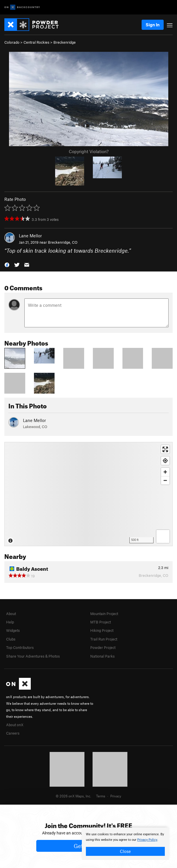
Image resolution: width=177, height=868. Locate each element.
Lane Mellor (30, 236)
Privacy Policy (147, 840)
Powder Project (103, 647)
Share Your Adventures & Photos (33, 656)
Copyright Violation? (89, 151)
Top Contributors (20, 647)
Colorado (12, 42)
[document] (125, 844)
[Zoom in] (165, 472)
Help (10, 622)
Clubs (11, 639)
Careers (13, 733)
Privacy (116, 796)
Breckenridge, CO (63, 242)
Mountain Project (104, 614)
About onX (15, 725)
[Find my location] (165, 461)
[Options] (163, 536)
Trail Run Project (104, 639)
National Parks (102, 656)
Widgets (13, 630)
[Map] (88, 494)
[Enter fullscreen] (165, 449)
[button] (7, 264)
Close (125, 851)
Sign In (153, 25)
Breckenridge (65, 42)
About (11, 614)
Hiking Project (102, 630)
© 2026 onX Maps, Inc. (73, 796)
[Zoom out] (165, 480)
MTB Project (101, 622)
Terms (101, 796)
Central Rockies (36, 42)
